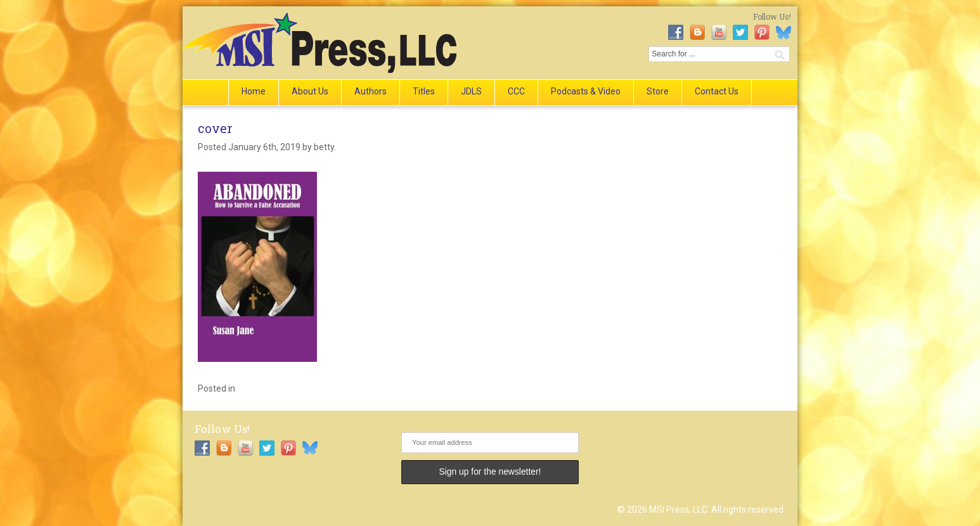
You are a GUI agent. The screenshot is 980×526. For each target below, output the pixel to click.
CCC (516, 91)
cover (215, 128)
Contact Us (717, 91)
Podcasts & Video (586, 91)
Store (658, 91)
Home (254, 91)
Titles (424, 91)
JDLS (471, 91)
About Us (310, 91)
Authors (371, 91)
